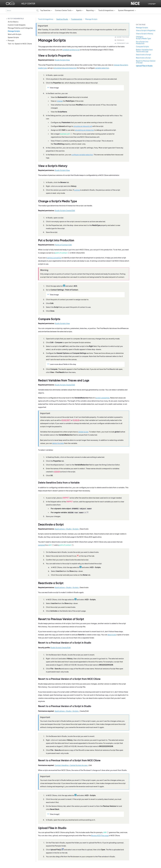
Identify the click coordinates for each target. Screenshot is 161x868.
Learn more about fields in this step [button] (62, 364)
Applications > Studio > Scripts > (67, 529)
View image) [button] (54, 814)
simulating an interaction (84, 130)
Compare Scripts (142, 47)
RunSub (76, 420)
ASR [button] (105, 832)
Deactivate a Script (143, 55)
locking (77, 190)
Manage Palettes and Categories (20, 28)
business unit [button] (65, 134)
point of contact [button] (61, 253)
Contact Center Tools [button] (63, 10)
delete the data (58, 443)
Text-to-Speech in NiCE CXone (20, 44)
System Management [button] (126, 10)
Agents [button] (79, 10)
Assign (57, 472)
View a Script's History (145, 34)
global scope (83, 432)
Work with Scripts (15, 34)
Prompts (11, 41)
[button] (37, 11)
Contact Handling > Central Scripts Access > (72, 765)
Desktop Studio (62, 19)
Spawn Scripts (13, 37)
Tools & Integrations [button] (106, 10)
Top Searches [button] (45, 10)
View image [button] (53, 88)
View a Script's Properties (146, 31)
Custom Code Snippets (17, 25)
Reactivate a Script (143, 58)
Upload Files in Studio (144, 66)
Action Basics (13, 22)
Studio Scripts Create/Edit (65, 211)
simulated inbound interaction (65, 68)
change (60, 101)
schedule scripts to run (71, 50)
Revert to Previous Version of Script (146, 62)
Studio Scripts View (62, 60)
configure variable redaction (82, 155)
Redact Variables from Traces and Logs (144, 51)
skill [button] (50, 545)
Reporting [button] (90, 10)
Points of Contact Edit (63, 245)
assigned (42, 545)
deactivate (112, 635)
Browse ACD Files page (100, 836)
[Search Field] (22, 11)
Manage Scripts (14, 31)
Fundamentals (18, 19)
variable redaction (102, 68)
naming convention (54, 258)
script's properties (103, 398)
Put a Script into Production (142, 43)
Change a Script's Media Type (143, 38)
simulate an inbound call (83, 126)
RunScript (66, 420)
